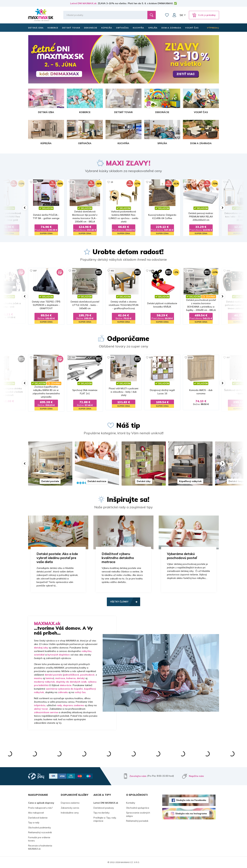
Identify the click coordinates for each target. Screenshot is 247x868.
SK (181, 15)
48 (189, 182)
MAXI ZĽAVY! (128, 163)
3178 (152, 271)
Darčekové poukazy (104, 808)
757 (74, 357)
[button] (25, 208)
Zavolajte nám (138, 776)
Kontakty (131, 803)
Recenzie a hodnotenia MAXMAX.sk (40, 847)
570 (151, 357)
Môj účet (174, 15)
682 (35, 182)
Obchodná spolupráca (138, 808)
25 (73, 182)
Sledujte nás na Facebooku (191, 800)
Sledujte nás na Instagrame (191, 813)
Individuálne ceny (70, 813)
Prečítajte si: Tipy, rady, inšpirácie (105, 819)
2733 (190, 271)
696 (228, 271)
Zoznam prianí (167, 15)
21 (150, 182)
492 (112, 271)
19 (112, 182)
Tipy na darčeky (101, 813)
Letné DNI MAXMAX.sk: (84, 3)
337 (35, 271)
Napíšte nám (196, 776)
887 (228, 357)
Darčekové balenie (38, 818)
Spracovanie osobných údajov (138, 814)
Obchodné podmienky (40, 828)
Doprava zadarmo (70, 803)
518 (35, 357)
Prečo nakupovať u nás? (40, 808)
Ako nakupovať (36, 813)
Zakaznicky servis (70, 808)
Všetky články (119, 602)
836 (112, 357)
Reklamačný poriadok (137, 821)
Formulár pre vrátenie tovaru (39, 839)
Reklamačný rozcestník (40, 832)
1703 (190, 357)
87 (228, 182)
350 (74, 271)
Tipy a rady (34, 823)
